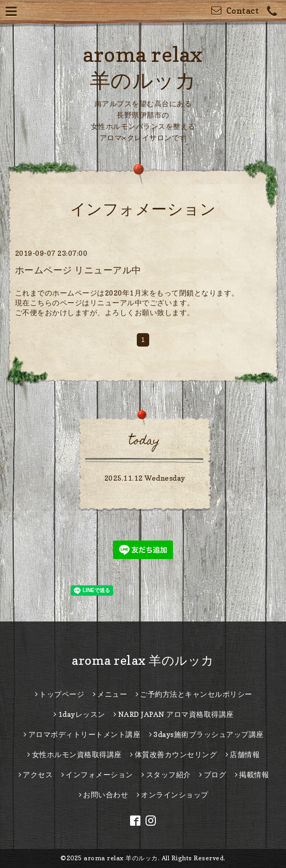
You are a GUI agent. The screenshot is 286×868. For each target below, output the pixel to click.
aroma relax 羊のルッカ (143, 660)
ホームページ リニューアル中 (78, 270)
